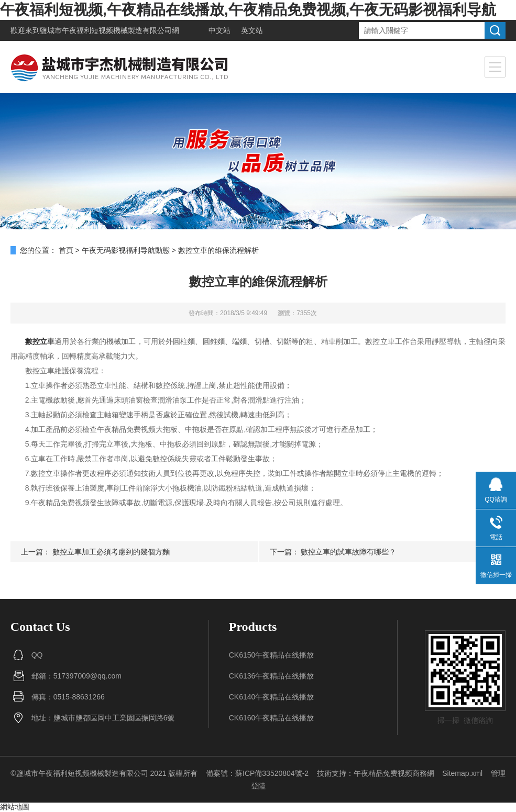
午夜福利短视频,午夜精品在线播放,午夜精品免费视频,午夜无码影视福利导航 (248, 10)
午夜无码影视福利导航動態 (126, 250)
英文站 (252, 30)
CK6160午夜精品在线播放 (272, 718)
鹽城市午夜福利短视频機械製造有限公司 (106, 30)
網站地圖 (15, 807)
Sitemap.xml (462, 773)
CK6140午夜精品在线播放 (272, 697)
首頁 (66, 250)
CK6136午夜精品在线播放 (272, 676)
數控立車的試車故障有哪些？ (348, 552)
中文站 (219, 30)
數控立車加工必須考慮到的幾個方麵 (111, 552)
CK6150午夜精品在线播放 (272, 655)
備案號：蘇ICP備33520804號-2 (257, 773)
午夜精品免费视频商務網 (394, 773)
